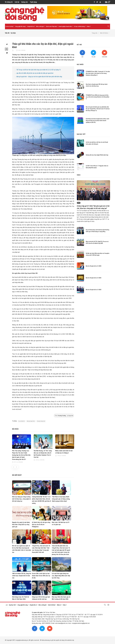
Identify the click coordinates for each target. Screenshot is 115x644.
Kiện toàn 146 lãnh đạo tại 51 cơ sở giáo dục (61, 523)
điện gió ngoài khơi (31, 421)
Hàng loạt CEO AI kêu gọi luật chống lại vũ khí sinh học (41, 598)
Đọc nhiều (80, 64)
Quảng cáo (25, 2)
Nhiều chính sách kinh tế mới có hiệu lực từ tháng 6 (64, 452)
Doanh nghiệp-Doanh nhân (65, 26)
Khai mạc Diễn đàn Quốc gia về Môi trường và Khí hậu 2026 (61, 598)
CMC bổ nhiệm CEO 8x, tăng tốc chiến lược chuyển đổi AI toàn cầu (22, 576)
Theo (64, 416)
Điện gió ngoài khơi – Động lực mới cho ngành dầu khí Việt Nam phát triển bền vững (39, 77)
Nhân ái (59, 605)
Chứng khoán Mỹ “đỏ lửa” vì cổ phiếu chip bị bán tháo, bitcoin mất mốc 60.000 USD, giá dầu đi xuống (41, 500)
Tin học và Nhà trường (79, 26)
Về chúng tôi (9, 2)
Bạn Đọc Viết (12, 605)
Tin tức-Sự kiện (9, 26)
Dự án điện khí (22, 421)
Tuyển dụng (33, 2)
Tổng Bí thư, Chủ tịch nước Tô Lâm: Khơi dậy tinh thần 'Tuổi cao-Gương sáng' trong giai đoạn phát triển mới (41, 549)
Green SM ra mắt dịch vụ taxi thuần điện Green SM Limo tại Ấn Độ (41, 576)
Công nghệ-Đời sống (20, 26)
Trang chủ (95, 33)
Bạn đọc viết (81, 134)
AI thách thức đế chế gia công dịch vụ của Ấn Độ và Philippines (41, 525)
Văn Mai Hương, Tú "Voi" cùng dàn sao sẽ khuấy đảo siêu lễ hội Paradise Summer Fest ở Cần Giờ (43, 454)
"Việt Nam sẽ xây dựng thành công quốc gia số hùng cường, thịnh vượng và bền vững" (61, 499)
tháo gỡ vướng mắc (41, 421)
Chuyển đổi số (31, 26)
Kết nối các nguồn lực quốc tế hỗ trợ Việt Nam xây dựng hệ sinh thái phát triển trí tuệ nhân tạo (22, 549)
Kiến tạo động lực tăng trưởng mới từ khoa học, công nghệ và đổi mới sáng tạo (21, 499)
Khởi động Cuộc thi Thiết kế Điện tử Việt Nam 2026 (21, 598)
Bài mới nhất (17, 475)
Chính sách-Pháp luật (51, 26)
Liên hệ (17, 2)
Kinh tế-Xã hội (104, 33)
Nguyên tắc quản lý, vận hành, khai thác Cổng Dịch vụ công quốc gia (21, 525)
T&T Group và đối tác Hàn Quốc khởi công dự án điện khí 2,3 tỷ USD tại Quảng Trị (38, 70)
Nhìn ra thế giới (40, 26)
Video (88, 26)
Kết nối (79, 45)
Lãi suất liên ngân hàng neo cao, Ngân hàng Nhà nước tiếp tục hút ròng (61, 576)
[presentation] (14, 467)
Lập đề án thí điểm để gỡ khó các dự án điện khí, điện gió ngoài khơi (35, 73)
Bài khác (15, 429)
